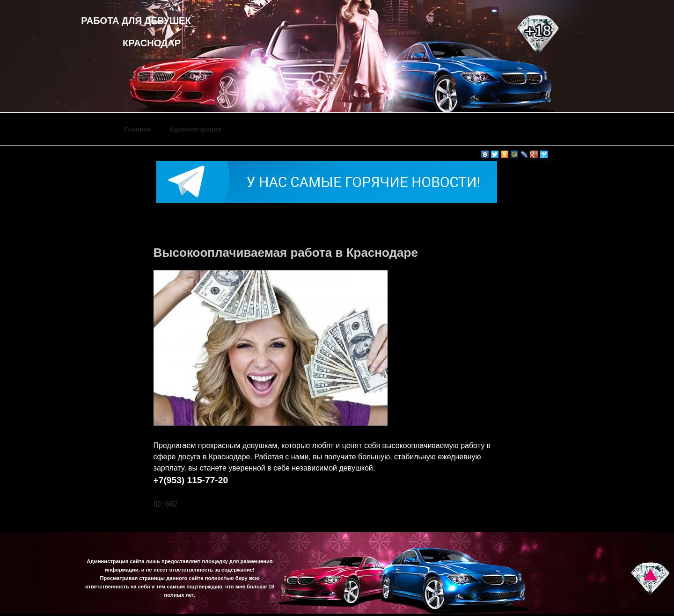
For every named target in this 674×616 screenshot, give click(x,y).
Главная (138, 129)
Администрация (195, 129)
